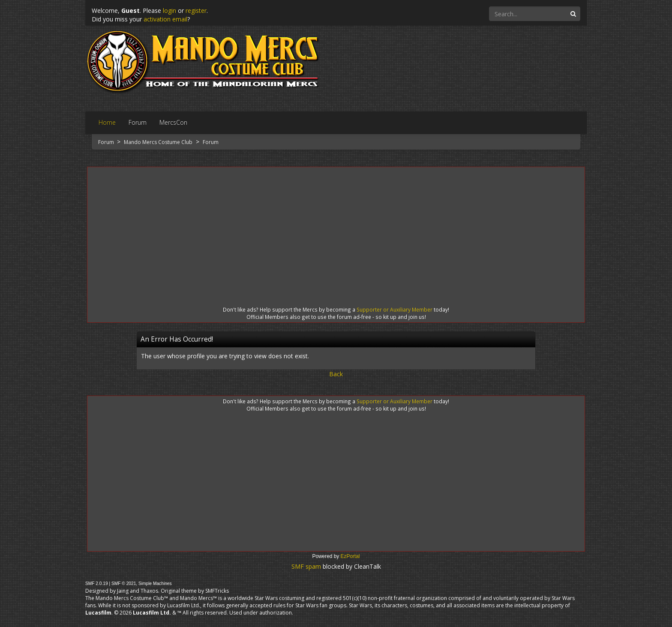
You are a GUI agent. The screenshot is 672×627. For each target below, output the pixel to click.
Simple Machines (155, 583)
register (196, 10)
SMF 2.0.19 (97, 583)
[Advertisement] (336, 229)
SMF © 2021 (124, 583)
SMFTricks (217, 591)
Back (336, 374)
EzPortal (350, 556)
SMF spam (306, 566)
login (169, 10)
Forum (107, 142)
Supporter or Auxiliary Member (394, 309)
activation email (165, 19)
